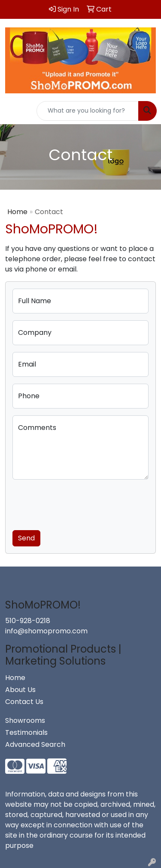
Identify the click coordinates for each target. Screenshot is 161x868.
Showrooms (25, 720)
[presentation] (78, 503)
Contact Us (24, 702)
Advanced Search (35, 744)
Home (17, 212)
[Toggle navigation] (13, 111)
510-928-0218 (28, 621)
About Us (20, 690)
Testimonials (26, 732)
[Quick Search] (88, 111)
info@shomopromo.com (46, 631)
